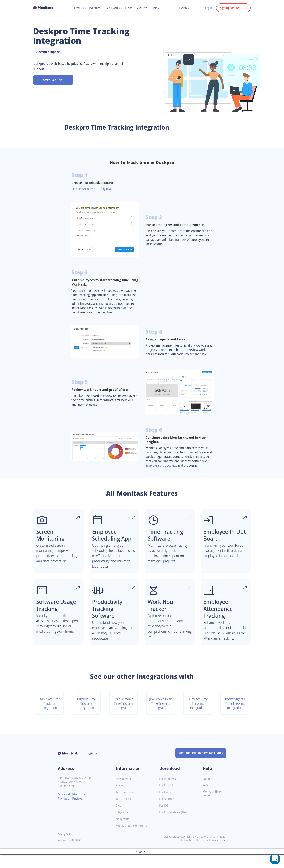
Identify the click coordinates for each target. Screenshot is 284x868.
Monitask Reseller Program (134, 840)
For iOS (164, 820)
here (223, 854)
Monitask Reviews (65, 810)
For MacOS (167, 799)
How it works (112, 8)
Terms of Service (127, 806)
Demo (158, 8)
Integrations (124, 826)
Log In (207, 8)
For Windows (168, 793)
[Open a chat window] (275, 859)
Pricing (129, 8)
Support (208, 793)
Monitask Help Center (212, 807)
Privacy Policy (66, 848)
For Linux (165, 806)
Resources (143, 8)
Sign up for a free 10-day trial (93, 189)
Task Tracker (124, 813)
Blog (119, 820)
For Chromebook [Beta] (175, 826)
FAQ (205, 799)
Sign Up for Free (229, 8)
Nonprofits (123, 833)
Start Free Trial (53, 80)
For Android (167, 813)
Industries (93, 8)
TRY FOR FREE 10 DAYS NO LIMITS (199, 767)
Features (77, 8)
